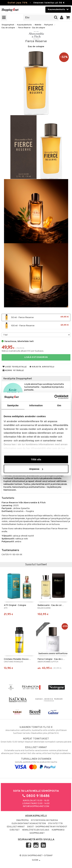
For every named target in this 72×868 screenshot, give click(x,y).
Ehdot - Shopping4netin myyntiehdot (47, 827)
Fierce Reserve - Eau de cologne (31, 28)
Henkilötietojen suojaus (36, 830)
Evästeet (15, 830)
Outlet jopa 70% (17, 3)
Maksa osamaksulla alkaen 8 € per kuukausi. (23, 351)
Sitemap (48, 856)
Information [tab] (36, 405)
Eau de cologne (8, 28)
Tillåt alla (36, 459)
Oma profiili (23, 820)
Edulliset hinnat (16, 827)
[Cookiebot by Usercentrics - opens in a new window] (54, 397)
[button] (68, 18)
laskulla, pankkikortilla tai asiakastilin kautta (36, 763)
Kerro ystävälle (13, 371)
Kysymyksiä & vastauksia (44, 820)
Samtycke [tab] (13, 405)
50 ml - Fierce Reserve (36, 317)
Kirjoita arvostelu (42, 367)
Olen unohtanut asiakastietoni (29, 824)
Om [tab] (59, 405)
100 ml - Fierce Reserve (36, 326)
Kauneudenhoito (24, 25)
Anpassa (36, 469)
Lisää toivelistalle (15, 367)
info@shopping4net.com (36, 806)
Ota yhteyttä (55, 824)
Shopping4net (8, 25)
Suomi (36, 860)
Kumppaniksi (58, 830)
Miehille (38, 25)
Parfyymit (49, 25)
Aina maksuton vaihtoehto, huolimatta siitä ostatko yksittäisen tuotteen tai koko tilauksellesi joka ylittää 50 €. (36, 730)
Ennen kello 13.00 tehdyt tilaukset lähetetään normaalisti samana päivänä (36, 740)
